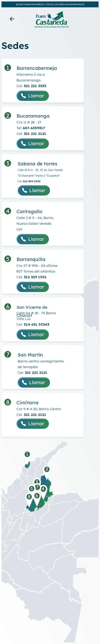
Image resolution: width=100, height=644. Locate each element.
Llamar (33, 96)
